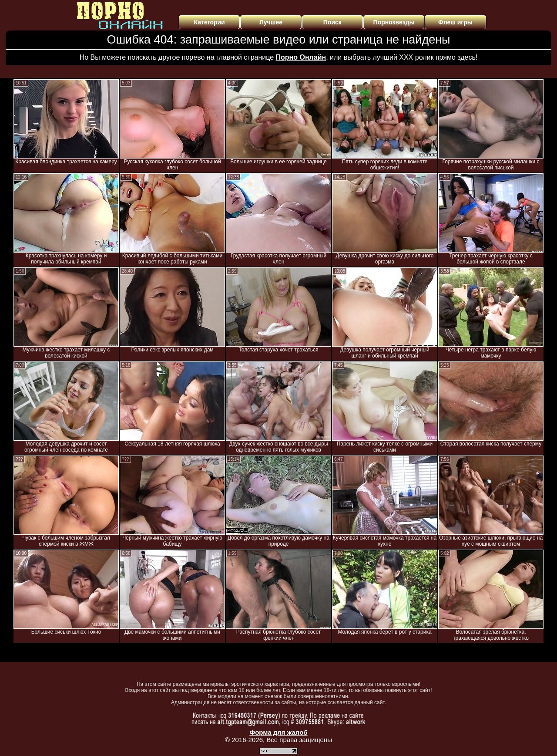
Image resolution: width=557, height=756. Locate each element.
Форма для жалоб (278, 732)
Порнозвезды (394, 22)
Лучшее (271, 22)
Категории (210, 22)
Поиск (332, 22)
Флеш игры (455, 22)
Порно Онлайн (301, 57)
